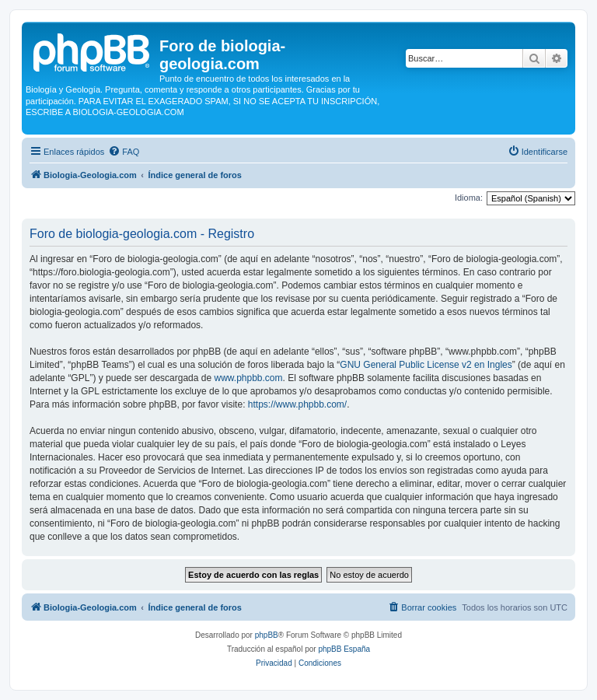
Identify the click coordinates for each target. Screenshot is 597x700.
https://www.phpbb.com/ (297, 404)
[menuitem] (124, 152)
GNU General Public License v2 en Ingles (426, 365)
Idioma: (469, 198)
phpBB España (344, 649)
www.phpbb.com (248, 378)
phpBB (267, 635)
